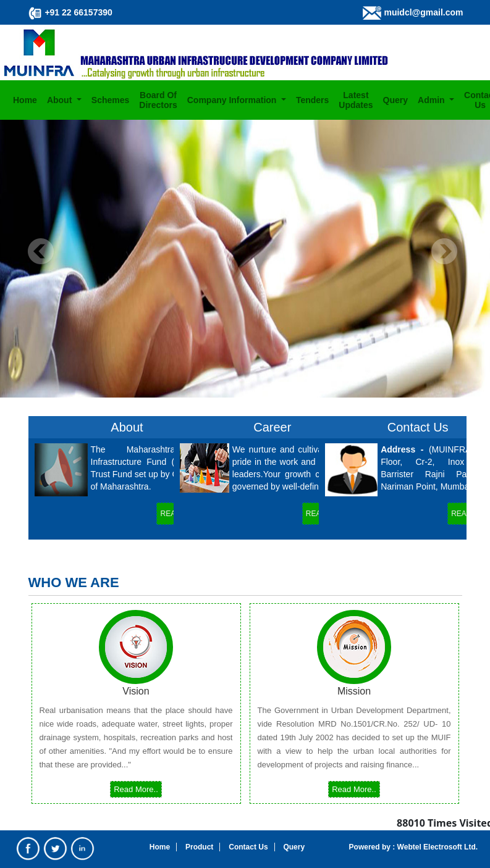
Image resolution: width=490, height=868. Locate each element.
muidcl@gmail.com (423, 12)
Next (444, 252)
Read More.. (136, 789)
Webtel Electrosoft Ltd (435, 847)
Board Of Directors (158, 100)
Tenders (312, 100)
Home (25, 100)
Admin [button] (432, 100)
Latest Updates (356, 100)
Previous (41, 252)
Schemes (110, 100)
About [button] (61, 100)
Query (395, 100)
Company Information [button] (233, 100)
